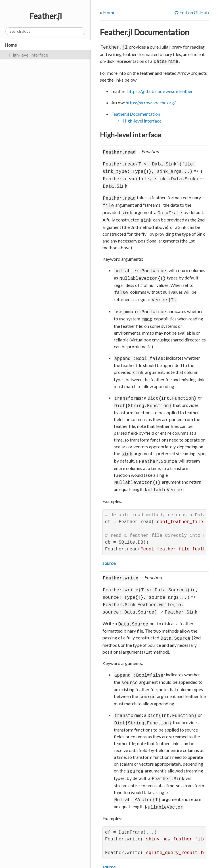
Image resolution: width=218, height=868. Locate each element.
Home (11, 45)
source (109, 549)
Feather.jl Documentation (145, 32)
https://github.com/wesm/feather (160, 90)
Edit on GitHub (192, 12)
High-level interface (29, 55)
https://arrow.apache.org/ (151, 101)
